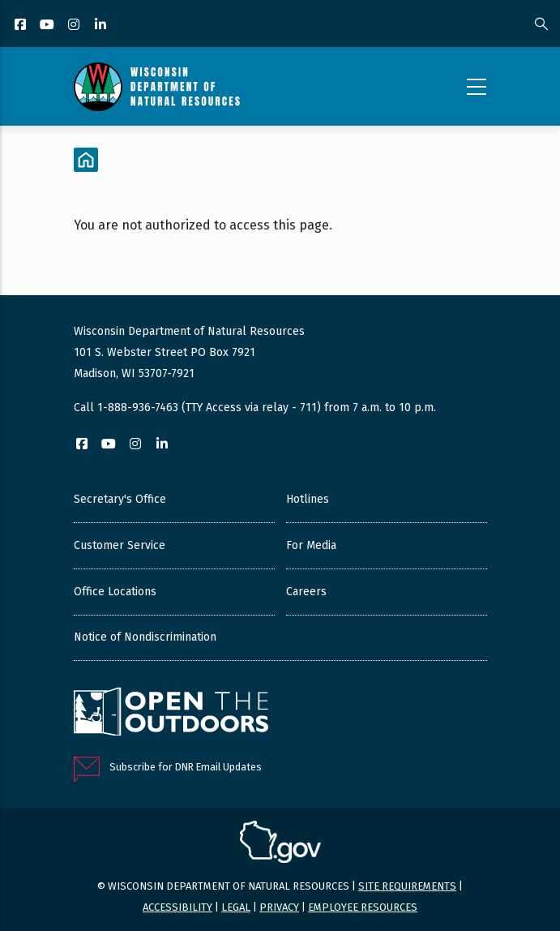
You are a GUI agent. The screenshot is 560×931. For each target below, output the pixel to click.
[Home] (86, 160)
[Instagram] (75, 26)
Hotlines (308, 499)
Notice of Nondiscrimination (145, 637)
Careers (306, 592)
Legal (236, 907)
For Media (311, 545)
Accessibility (177, 907)
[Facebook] (21, 26)
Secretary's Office (120, 499)
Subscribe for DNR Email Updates (186, 767)
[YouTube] (48, 26)
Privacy (279, 907)
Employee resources (363, 907)
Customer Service (120, 545)
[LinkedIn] (102, 26)
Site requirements (407, 886)
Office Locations (115, 592)
